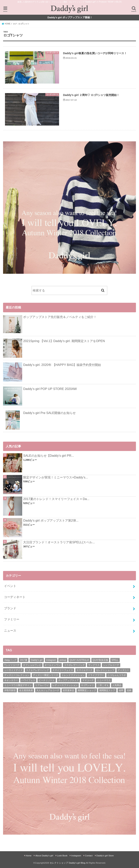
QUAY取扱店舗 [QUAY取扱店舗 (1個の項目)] (100, 660)
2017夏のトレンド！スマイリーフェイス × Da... (56, 499)
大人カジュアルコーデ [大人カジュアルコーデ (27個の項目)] (48, 690)
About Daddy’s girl (44, 856)
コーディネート (15, 597)
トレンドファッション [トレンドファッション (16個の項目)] (73, 675)
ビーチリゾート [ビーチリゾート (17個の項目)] (47, 680)
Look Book (62, 856)
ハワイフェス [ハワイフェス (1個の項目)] (28, 680)
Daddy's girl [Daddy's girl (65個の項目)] (37, 660)
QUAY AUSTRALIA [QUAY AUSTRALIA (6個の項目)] (79, 660)
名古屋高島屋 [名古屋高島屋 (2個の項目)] (26, 690)
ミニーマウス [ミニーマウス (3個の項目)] (104, 680)
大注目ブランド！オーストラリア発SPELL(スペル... (59, 542)
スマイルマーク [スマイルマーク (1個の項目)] (85, 670)
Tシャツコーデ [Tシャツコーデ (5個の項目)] (12, 665)
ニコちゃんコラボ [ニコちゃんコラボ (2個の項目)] (117, 675)
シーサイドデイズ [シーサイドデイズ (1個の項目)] (13, 670)
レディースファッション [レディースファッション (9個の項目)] (65, 685)
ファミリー (12, 619)
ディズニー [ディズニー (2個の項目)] (123, 670)
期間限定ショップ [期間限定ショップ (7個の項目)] (87, 690)
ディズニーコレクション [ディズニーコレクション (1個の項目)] (17, 675)
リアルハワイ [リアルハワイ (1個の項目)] (42, 685)
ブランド (10, 608)
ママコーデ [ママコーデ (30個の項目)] (88, 680)
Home (29, 856)
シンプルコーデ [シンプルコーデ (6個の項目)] (111, 665)
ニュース (10, 630)
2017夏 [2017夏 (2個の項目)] (24, 660)
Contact (89, 856)
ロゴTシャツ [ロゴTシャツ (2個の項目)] (87, 685)
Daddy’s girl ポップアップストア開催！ (70, 17)
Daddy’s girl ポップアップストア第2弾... (51, 520)
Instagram (76, 856)
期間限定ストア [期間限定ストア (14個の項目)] (107, 690)
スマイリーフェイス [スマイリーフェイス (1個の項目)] (63, 670)
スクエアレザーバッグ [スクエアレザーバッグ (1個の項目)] (37, 670)
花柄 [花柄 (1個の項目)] (129, 690)
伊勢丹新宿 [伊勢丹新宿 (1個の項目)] (10, 690)
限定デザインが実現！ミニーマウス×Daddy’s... (56, 477)
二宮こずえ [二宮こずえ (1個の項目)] (103, 685)
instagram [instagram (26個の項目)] (51, 660)
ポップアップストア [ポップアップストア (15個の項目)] (68, 680)
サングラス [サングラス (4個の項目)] (94, 665)
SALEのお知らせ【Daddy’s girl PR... (48, 456)
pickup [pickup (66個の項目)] (63, 660)
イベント (10, 586)
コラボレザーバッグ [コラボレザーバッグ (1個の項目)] (74, 665)
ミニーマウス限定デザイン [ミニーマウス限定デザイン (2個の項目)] (18, 685)
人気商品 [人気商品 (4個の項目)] (117, 685)
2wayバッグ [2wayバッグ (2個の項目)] (10, 660)
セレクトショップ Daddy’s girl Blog (67, 863)
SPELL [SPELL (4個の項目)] (115, 660)
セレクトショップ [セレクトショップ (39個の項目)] (105, 670)
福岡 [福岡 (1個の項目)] (121, 690)
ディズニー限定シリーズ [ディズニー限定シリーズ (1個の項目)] (46, 675)
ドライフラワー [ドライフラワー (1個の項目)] (96, 675)
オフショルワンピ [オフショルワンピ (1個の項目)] (32, 665)
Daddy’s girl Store (105, 856)
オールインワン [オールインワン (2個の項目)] (53, 665)
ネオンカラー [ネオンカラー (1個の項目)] (11, 680)
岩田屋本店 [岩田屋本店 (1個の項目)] (68, 690)
